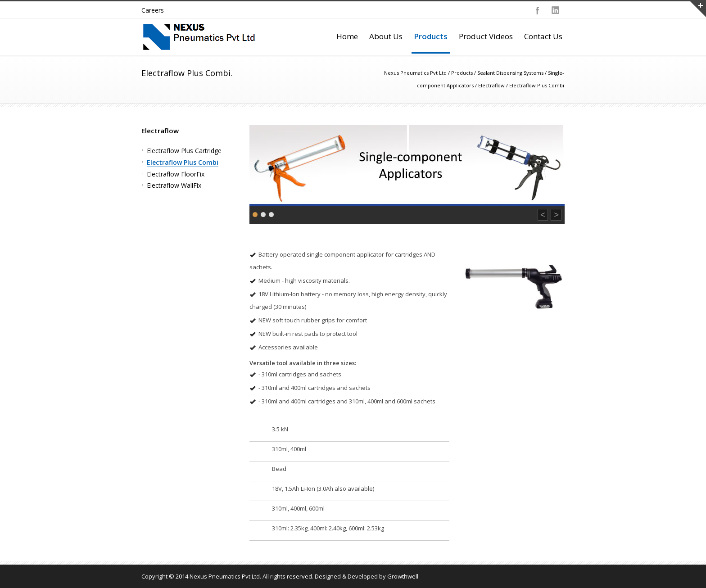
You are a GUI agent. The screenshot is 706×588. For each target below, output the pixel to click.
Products (431, 36)
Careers (153, 10)
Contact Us (543, 36)
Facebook (538, 10)
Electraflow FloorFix (176, 174)
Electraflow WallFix (174, 185)
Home (347, 36)
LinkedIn (556, 10)
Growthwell (403, 576)
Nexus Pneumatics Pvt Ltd (415, 73)
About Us (386, 36)
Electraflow (491, 85)
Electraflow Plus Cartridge (184, 151)
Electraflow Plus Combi (183, 162)
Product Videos (486, 36)
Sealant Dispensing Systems (510, 73)
